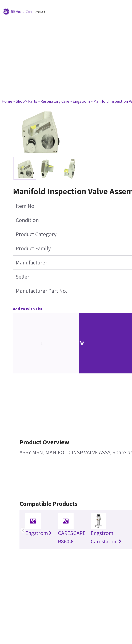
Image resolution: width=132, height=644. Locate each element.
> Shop (19, 101)
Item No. (26, 206)
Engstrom (38, 533)
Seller (23, 277)
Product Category (36, 234)
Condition (27, 220)
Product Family (33, 248)
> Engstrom (80, 101)
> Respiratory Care (53, 101)
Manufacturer (31, 263)
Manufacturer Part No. (41, 291)
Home (7, 101)
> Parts (31, 101)
